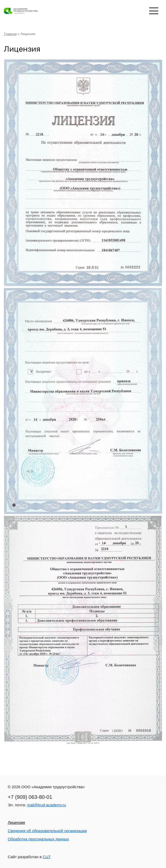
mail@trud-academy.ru (47, 805)
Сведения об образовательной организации (47, 831)
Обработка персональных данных (38, 839)
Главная (10, 34)
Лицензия (16, 822)
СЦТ (47, 857)
